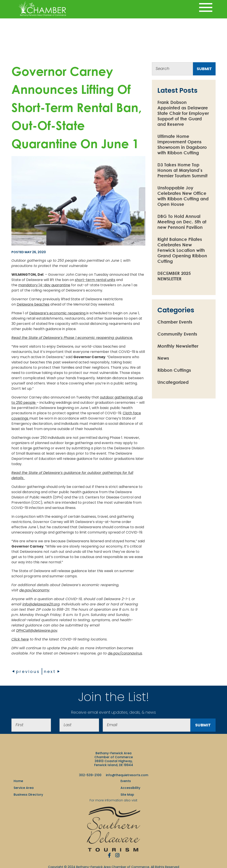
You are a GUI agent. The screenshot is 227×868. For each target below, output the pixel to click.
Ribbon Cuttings (174, 370)
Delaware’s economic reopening (57, 313)
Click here (20, 639)
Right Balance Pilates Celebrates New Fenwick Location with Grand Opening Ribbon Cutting (182, 250)
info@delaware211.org (41, 604)
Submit (203, 725)
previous (26, 671)
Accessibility (130, 788)
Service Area (24, 788)
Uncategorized (173, 382)
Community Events (177, 334)
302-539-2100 (90, 775)
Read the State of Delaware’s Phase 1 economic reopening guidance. (72, 338)
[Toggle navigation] (206, 7)
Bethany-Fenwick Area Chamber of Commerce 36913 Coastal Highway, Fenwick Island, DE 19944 (114, 759)
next (52, 671)
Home (18, 781)
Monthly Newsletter (178, 346)
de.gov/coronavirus (125, 653)
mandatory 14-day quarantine (44, 285)
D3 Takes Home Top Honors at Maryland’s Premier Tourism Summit (182, 170)
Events (126, 781)
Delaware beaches (33, 304)
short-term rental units (95, 280)
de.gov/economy (34, 590)
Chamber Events (175, 322)
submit (204, 69)
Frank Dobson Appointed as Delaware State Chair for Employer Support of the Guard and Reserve (183, 113)
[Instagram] (117, 855)
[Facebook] (109, 855)
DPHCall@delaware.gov (37, 631)
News (163, 358)
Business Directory (28, 795)
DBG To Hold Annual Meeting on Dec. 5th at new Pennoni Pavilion (182, 222)
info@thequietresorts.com (127, 775)
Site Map (127, 795)
